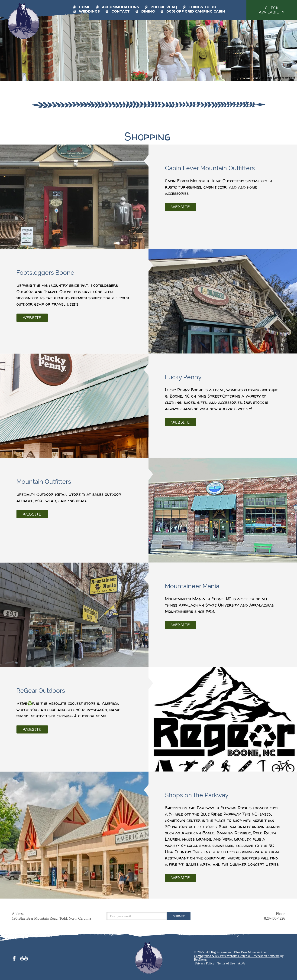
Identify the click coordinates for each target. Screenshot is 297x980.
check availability (272, 10)
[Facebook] (16, 957)
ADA (242, 963)
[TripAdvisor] (24, 957)
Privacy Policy (205, 963)
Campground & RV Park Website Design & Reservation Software (237, 956)
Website (181, 207)
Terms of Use (226, 963)
